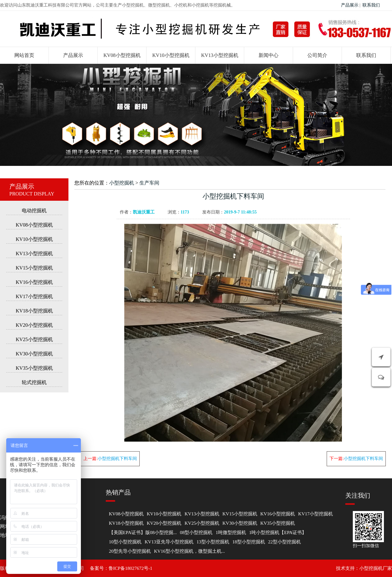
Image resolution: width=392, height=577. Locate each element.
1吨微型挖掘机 (231, 532)
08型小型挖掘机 (196, 532)
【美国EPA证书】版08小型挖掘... (143, 532)
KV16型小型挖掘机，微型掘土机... (189, 551)
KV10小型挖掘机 (171, 55)
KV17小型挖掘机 (34, 296)
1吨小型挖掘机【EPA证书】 (278, 532)
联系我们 (371, 5)
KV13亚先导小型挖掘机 (169, 542)
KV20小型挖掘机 (34, 325)
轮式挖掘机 (34, 382)
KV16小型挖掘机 (34, 282)
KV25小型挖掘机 (34, 339)
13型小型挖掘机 (213, 542)
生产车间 (149, 183)
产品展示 (350, 5)
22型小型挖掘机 (285, 542)
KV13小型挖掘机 (219, 55)
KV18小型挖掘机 (34, 311)
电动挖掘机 (34, 211)
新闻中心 (268, 55)
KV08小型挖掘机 (122, 55)
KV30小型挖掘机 (34, 354)
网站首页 (24, 55)
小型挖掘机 (122, 183)
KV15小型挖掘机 (34, 268)
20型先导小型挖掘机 (130, 551)
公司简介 (317, 55)
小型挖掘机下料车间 (117, 459)
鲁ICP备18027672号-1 (131, 568)
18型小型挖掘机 (249, 542)
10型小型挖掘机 (125, 542)
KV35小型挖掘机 (34, 368)
